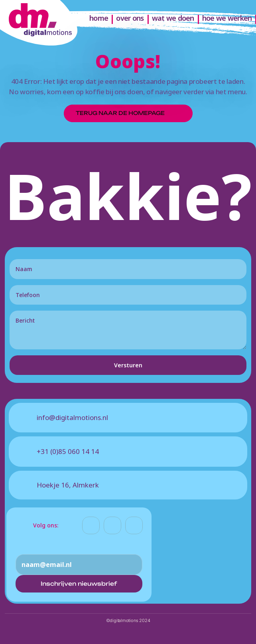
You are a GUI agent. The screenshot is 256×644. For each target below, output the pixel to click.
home (99, 18)
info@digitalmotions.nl (72, 417)
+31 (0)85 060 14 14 (68, 451)
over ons (130, 18)
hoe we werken (227, 18)
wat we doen (173, 18)
